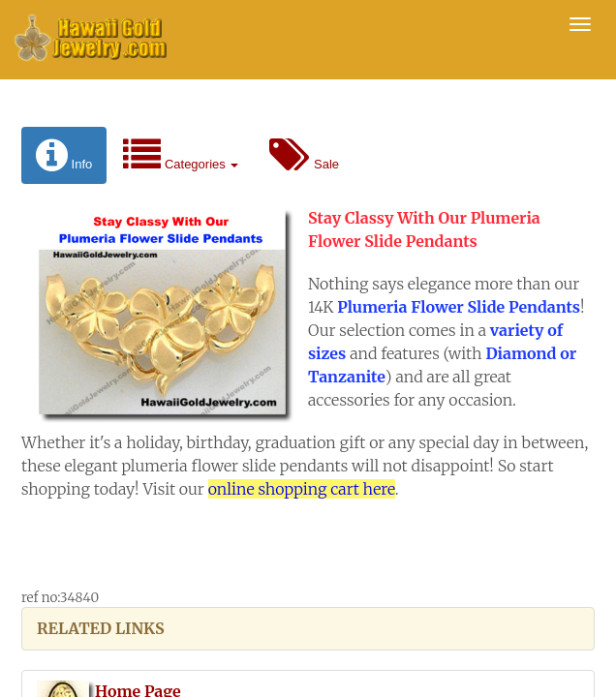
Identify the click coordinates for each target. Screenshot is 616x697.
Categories (181, 155)
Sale (304, 155)
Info (64, 155)
